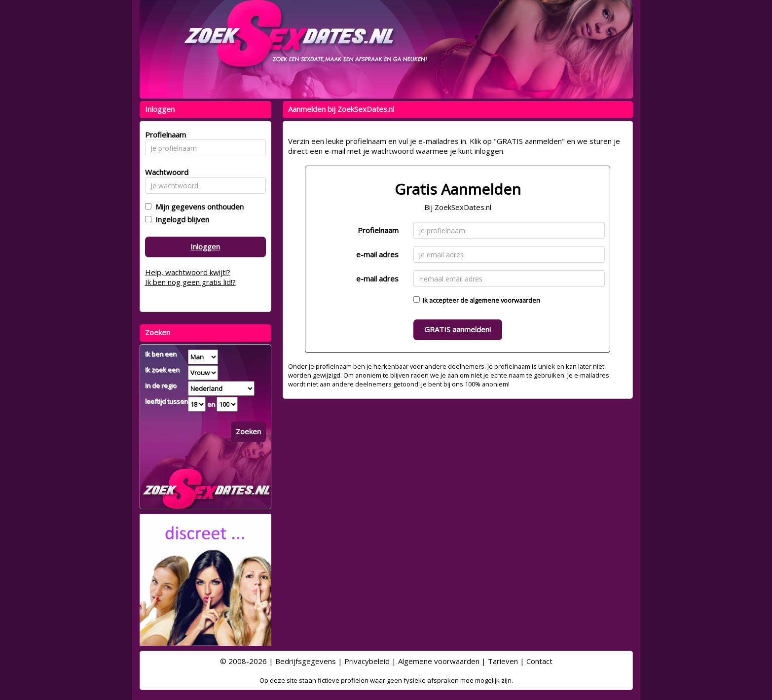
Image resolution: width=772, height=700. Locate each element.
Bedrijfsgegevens (306, 661)
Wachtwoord (164, 172)
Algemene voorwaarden (439, 661)
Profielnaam (378, 230)
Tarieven (503, 661)
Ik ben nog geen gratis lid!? (190, 282)
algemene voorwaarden (505, 300)
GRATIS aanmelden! (458, 329)
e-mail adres (377, 254)
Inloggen (205, 246)
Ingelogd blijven (180, 219)
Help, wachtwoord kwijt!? (188, 272)
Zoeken (248, 431)
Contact (539, 661)
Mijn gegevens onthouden (198, 207)
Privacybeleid (367, 661)
